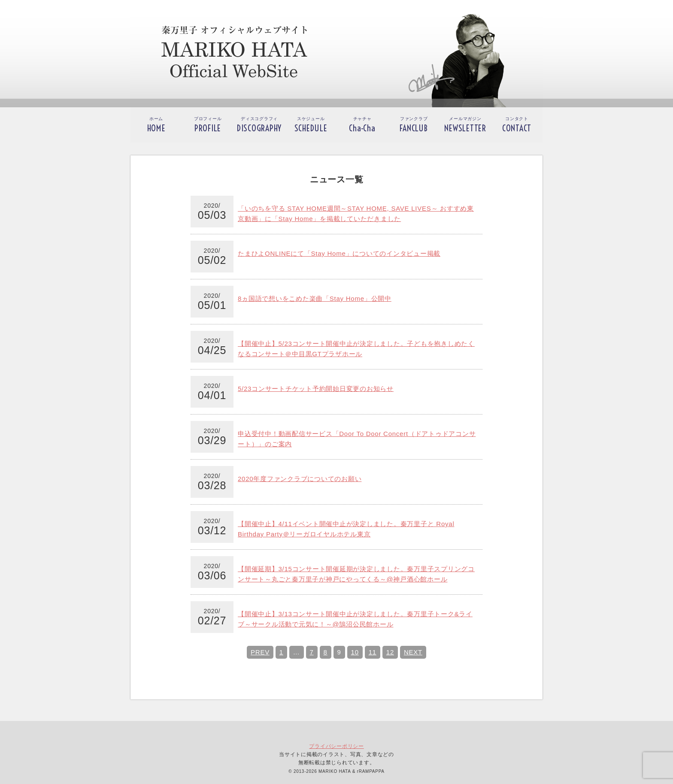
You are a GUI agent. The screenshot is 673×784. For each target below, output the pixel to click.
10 (355, 652)
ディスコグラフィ (259, 125)
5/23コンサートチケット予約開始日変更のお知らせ (316, 389)
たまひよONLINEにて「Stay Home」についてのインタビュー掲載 (339, 253)
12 (390, 652)
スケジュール (311, 125)
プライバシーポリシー (336, 746)
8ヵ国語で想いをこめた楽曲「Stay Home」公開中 (315, 298)
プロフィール (208, 125)
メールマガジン (465, 125)
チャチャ (362, 125)
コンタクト (517, 125)
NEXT (413, 652)
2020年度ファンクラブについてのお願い (300, 479)
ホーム (156, 125)
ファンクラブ (414, 125)
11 (373, 652)
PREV (260, 652)
